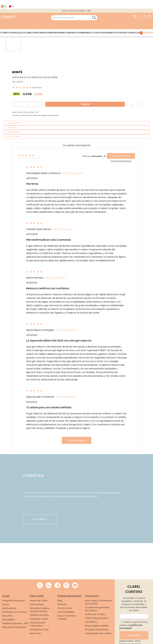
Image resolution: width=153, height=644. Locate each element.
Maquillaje (19, 33)
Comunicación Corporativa (38, 624)
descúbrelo (40, 519)
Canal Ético (91, 622)
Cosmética (6, 33)
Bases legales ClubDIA (97, 626)
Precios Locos (65, 608)
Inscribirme (134, 635)
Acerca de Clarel (38, 601)
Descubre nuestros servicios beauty (40, 610)
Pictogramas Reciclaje (97, 630)
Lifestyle (126, 33)
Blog (60, 601)
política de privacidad (131, 627)
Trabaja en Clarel (39, 619)
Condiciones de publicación (121, 161)
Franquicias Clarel (39, 630)
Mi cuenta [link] (7, 616)
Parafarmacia (60, 33)
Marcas (135, 33)
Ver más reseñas (76, 440)
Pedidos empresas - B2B (15, 623)
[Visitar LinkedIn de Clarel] (49, 585)
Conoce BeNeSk (66, 612)
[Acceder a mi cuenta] (146, 17)
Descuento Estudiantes (14, 627)
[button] (40, 104)
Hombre (82, 33)
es (5, 6)
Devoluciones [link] (9, 608)
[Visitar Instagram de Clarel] (40, 585)
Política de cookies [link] (95, 614)
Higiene (48, 33)
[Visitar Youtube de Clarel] (75, 585)
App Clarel (35, 633)
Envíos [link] (6, 604)
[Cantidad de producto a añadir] (28, 104)
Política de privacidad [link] (97, 618)
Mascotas (92, 33)
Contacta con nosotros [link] (15, 612)
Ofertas (148, 33)
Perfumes (39, 33)
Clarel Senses (37, 604)
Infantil (73, 33)
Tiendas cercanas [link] (39, 615)
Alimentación (114, 33)
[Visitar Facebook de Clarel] (57, 585)
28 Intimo (62, 604)
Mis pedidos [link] (9, 620)
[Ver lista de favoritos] (140, 17)
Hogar (102, 33)
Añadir (85, 104)
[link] (9, 17)
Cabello (30, 33)
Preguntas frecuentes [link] (13, 601)
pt (13, 6)
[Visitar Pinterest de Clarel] (66, 585)
